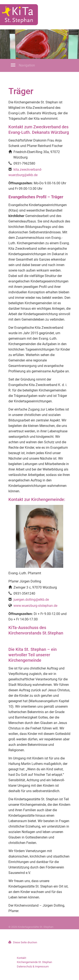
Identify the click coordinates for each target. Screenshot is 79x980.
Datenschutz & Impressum (33, 966)
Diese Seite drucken (23, 942)
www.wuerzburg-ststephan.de (35, 606)
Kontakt (21, 958)
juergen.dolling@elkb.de (31, 600)
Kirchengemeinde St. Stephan (34, 962)
